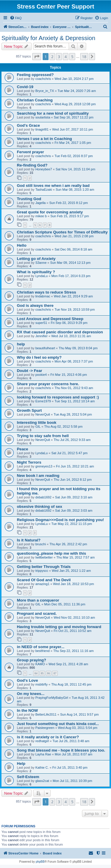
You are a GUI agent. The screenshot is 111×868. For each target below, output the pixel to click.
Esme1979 (43, 401)
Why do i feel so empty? (39, 357)
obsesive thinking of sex (40, 507)
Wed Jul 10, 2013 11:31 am (71, 336)
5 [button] (72, 57)
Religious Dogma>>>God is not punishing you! (60, 520)
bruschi (40, 544)
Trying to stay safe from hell (43, 436)
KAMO (40, 664)
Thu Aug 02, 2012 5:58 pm (63, 426)
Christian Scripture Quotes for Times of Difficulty (62, 232)
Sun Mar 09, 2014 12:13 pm (70, 263)
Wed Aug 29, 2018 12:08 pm (75, 104)
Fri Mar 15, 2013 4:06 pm (69, 375)
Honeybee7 (44, 169)
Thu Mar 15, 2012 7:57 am (75, 557)
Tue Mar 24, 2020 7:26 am (77, 91)
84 (36, 673)
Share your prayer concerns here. (48, 384)
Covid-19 (25, 87)
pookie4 (41, 375)
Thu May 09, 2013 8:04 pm (78, 348)
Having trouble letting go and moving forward (59, 627)
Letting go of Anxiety (36, 259)
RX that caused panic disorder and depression (60, 332)
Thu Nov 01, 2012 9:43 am (74, 388)
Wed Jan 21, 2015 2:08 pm (74, 236)
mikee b (41, 216)
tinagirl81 (42, 129)
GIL (38, 426)
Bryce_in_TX (45, 91)
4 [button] (66, 57)
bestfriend (42, 651)
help (21, 344)
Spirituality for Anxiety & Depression (48, 38)
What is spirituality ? (36, 272)
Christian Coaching (35, 100)
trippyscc (42, 571)
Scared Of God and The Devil (44, 580)
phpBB (40, 862)
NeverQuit (43, 414)
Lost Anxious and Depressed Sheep (50, 319)
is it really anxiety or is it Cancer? (48, 737)
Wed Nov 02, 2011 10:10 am (74, 617)
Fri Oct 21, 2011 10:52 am (73, 631)
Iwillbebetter (44, 557)
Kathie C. (42, 767)
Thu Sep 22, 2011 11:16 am (73, 651)
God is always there (35, 305)
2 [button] (52, 57)
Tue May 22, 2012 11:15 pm (71, 524)
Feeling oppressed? (35, 75)
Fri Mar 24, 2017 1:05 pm (73, 143)
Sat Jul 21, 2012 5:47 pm (69, 453)
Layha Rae (43, 754)
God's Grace (28, 125)
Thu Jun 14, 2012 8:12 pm (73, 480)
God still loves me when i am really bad (53, 186)
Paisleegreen (45, 728)
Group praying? (32, 660)
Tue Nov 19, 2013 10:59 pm (75, 309)
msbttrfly (41, 684)
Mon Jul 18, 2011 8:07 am (74, 754)
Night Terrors (29, 462)
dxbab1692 (43, 497)
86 (49, 673)
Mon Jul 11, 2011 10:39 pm (72, 781)
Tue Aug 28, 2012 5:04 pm (73, 414)
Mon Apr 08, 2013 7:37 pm (74, 361)
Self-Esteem (28, 777)
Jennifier (41, 336)
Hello (22, 245)
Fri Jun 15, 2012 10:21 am (75, 466)
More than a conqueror (38, 600)
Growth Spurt (29, 410)
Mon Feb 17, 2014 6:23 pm (71, 276)
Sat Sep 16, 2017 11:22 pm (74, 117)
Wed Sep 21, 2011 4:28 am (68, 664)
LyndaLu (41, 276)
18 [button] (84, 57)
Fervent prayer (30, 152)
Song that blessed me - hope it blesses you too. (61, 750)
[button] (37, 57)
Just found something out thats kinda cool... (58, 724)
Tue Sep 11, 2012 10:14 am (75, 401)
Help (21, 764)
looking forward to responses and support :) (58, 397)
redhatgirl (42, 741)
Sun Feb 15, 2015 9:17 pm (70, 216)
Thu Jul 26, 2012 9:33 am (72, 440)
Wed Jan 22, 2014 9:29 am (73, 296)
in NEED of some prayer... (41, 647)
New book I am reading (38, 476)
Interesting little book (37, 423)
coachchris (43, 79)
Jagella (40, 203)
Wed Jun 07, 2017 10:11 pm (73, 129)
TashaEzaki (44, 190)
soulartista (43, 117)
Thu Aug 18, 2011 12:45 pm (71, 684)
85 (42, 673)
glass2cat (42, 781)
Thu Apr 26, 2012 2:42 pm (68, 544)
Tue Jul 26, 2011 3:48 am (71, 741)
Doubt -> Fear (29, 371)
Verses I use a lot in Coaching (44, 139)
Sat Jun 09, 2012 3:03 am (74, 510)
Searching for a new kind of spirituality (53, 113)
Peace (22, 449)
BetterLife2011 (46, 714)
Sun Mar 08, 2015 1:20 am (75, 190)
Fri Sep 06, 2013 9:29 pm (69, 323)
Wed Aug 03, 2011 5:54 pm (78, 728)
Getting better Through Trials (44, 567)
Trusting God (29, 199)
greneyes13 (44, 466)
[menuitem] (16, 18)
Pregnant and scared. (37, 613)
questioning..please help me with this (52, 553)
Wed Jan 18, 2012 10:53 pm (73, 584)
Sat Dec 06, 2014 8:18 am (73, 249)
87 (55, 673)
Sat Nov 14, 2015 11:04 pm (75, 169)
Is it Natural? (29, 540)
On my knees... (31, 694)
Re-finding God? (32, 165)
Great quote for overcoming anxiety (50, 212)
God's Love (27, 680)
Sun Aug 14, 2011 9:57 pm (79, 714)
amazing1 (42, 584)
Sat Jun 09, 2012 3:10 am (74, 497)
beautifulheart (45, 348)
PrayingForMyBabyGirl (52, 698)
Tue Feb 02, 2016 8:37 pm (74, 156)
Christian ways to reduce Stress (46, 292)
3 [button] (59, 57)
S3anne (41, 263)
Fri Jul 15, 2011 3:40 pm (70, 767)
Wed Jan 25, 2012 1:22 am (71, 571)
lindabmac (43, 296)
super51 (41, 323)
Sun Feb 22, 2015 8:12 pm (68, 203)
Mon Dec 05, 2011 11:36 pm (65, 604)
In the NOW (27, 710)
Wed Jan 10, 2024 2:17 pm (74, 79)
